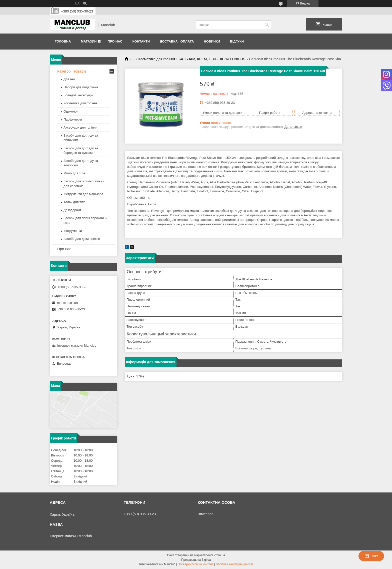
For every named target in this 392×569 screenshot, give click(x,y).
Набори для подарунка (81, 87)
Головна (63, 41)
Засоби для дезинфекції (82, 239)
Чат (371, 556)
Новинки (212, 41)
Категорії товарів (72, 71)
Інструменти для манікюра (83, 194)
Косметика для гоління (157, 59)
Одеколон (71, 111)
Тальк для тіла (74, 202)
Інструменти (73, 231)
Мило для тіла (74, 173)
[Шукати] (267, 25)
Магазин (89, 41)
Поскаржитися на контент (195, 564)
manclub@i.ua (67, 303)
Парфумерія (73, 119)
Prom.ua (219, 555)
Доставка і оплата (177, 41)
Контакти (141, 41)
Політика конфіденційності (234, 564)
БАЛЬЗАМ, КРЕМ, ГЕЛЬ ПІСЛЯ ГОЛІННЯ (212, 59)
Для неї (69, 79)
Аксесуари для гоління (80, 127)
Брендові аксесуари (78, 95)
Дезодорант (72, 210)
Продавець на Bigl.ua (196, 560)
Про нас (115, 41)
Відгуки (237, 41)
